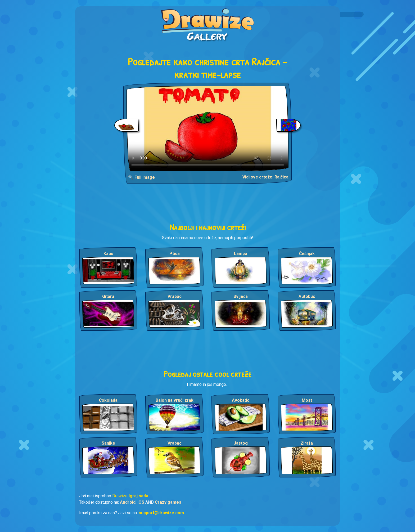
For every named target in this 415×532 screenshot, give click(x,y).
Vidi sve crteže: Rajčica (265, 177)
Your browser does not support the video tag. (208, 129)
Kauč (108, 254)
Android (128, 502)
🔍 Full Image (141, 177)
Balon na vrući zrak (175, 400)
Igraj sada (138, 496)
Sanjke (108, 443)
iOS (141, 502)
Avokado (241, 400)
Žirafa (307, 443)
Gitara (108, 296)
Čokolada (108, 400)
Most (307, 400)
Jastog (241, 443)
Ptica (175, 254)
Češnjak (307, 254)
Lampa (241, 254)
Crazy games (168, 502)
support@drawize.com (161, 513)
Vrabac (175, 296)
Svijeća (241, 296)
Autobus (307, 296)
